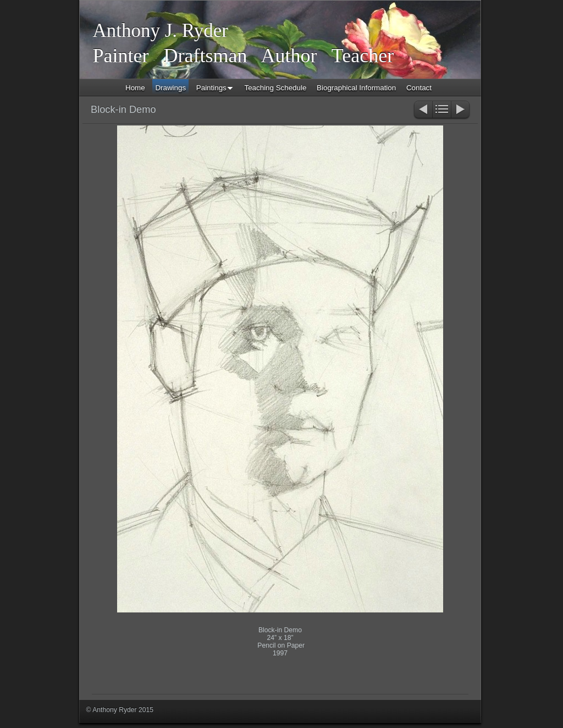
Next (461, 110)
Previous (423, 110)
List (442, 110)
